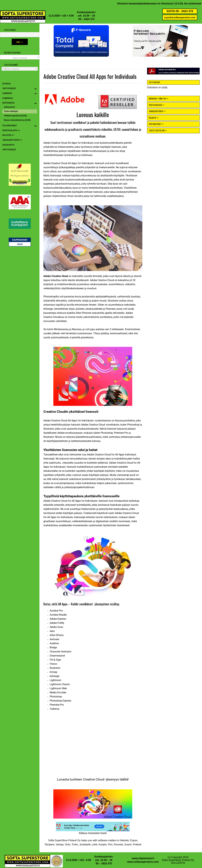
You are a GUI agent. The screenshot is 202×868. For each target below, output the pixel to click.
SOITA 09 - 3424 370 (180, 11)
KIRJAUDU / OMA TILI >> (159, 98)
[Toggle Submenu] (36, 89)
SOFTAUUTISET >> (156, 124)
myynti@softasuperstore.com (180, 17)
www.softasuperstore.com (143, 862)
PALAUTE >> (154, 118)
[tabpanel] (93, 660)
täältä (124, 779)
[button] (81, 41)
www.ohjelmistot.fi (143, 858)
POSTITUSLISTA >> (157, 105)
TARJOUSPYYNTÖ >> (157, 111)
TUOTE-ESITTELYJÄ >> (158, 130)
